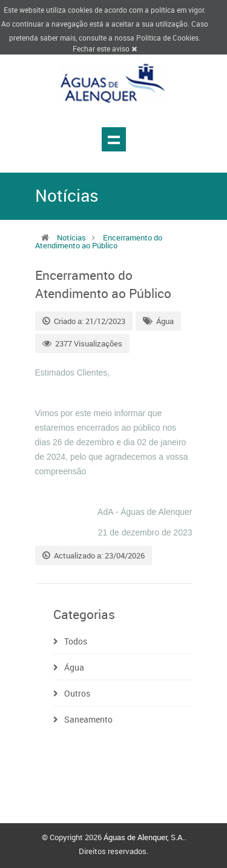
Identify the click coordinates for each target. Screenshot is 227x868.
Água (165, 321)
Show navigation (114, 139)
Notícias (71, 237)
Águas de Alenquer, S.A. (144, 837)
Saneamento (88, 719)
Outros (77, 693)
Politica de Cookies (167, 38)
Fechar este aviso (105, 48)
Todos (76, 641)
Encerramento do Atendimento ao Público (99, 241)
